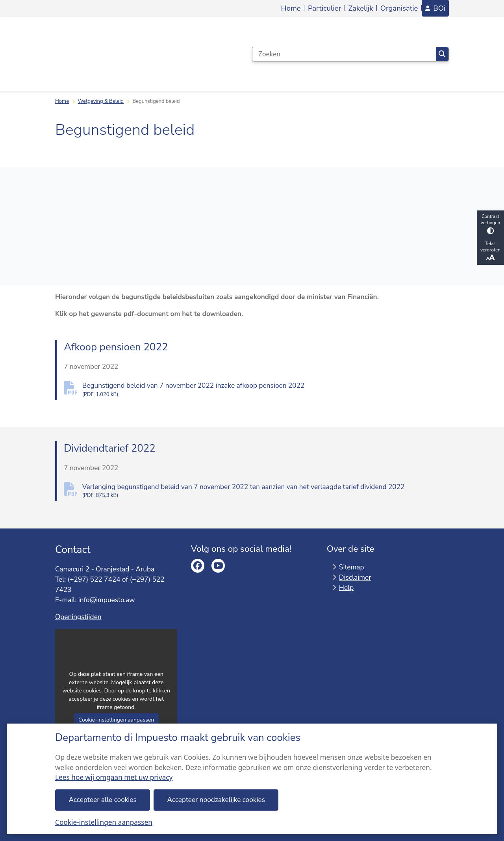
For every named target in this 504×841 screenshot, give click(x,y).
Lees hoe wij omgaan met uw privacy (114, 777)
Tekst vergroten (490, 251)
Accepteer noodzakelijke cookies (216, 800)
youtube (218, 566)
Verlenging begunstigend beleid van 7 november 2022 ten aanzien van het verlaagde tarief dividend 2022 (266, 491)
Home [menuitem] (291, 8)
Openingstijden (78, 617)
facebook (198, 566)
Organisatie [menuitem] (399, 8)
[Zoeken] (344, 54)
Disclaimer (355, 577)
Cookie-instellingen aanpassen (104, 822)
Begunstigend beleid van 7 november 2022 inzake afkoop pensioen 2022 (266, 389)
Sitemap (352, 567)
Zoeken (442, 54)
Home (62, 101)
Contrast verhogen (490, 224)
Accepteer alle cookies (103, 800)
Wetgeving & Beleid (101, 101)
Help (346, 587)
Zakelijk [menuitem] (361, 8)
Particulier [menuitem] (324, 8)
